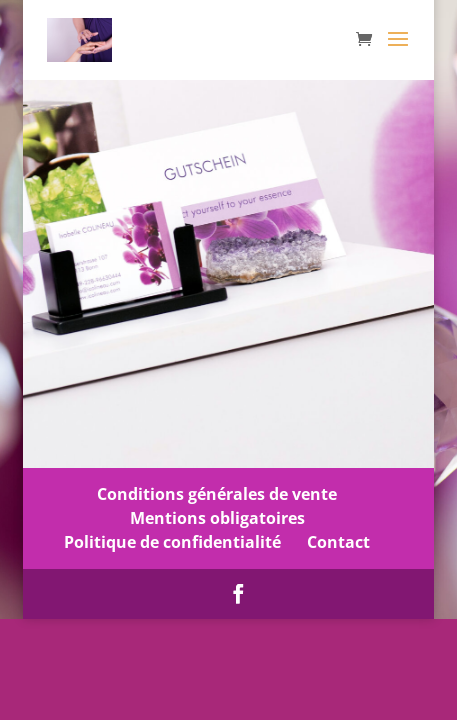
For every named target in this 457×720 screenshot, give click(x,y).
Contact (338, 542)
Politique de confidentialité (172, 542)
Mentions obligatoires (217, 518)
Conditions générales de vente (217, 494)
